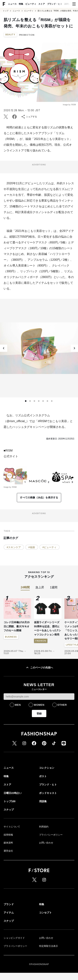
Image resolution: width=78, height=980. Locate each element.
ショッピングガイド (14, 938)
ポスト (43, 776)
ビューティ (31, 4)
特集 (21, 4)
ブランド (9, 904)
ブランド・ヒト (55, 4)
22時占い (69, 4)
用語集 (43, 801)
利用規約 (44, 827)
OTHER (62, 705)
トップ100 (10, 801)
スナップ (9, 810)
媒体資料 (8, 843)
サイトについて (12, 827)
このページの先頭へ (39, 668)
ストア (42, 4)
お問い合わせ (46, 843)
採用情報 (8, 835)
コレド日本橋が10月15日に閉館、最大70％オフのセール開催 (17, 626)
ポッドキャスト (48, 793)
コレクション (47, 768)
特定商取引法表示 (49, 946)
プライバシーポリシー (51, 835)
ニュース (12, 4)
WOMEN (39, 705)
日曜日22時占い (13, 793)
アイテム (9, 913)
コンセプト (45, 913)
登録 (39, 713)
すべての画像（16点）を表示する (39, 497)
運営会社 (8, 851)
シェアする (29, 117)
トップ (6, 11)
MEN (18, 705)
